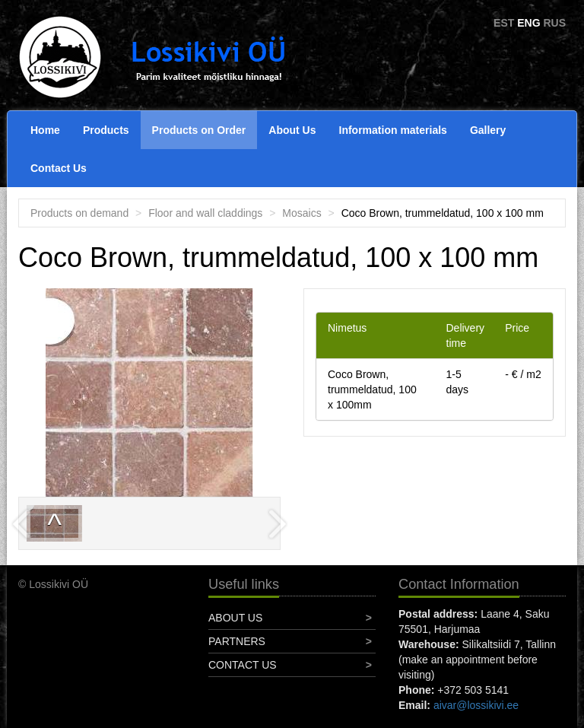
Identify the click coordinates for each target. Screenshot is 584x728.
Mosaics (302, 213)
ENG (528, 23)
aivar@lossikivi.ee (476, 705)
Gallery (488, 130)
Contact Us (59, 168)
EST (504, 23)
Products (106, 130)
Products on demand (79, 213)
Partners (237, 641)
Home (45, 130)
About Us (292, 130)
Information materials (393, 130)
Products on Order (199, 130)
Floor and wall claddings (205, 213)
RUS (554, 23)
